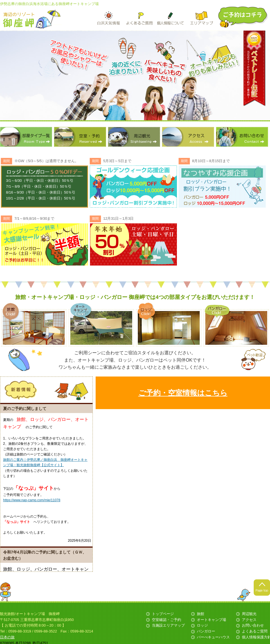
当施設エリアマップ (168, 626)
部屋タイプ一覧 (26, 137)
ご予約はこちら (244, 17)
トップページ (163, 615)
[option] (135, 76)
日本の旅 (7, 638)
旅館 (201, 615)
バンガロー (206, 632)
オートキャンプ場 (211, 621)
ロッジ (202, 626)
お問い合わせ (242, 137)
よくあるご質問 (255, 632)
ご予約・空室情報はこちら (183, 393)
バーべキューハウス (213, 638)
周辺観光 (134, 137)
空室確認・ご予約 (166, 621)
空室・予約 (80, 137)
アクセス (188, 137)
